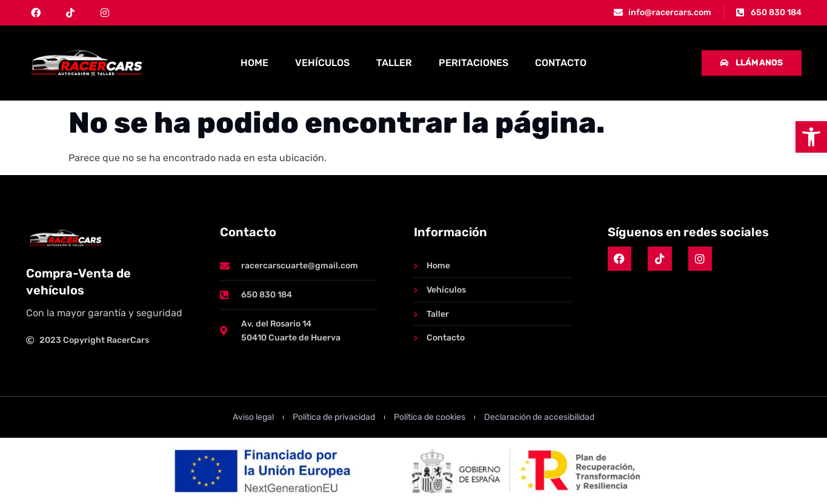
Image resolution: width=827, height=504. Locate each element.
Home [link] (254, 63)
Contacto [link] (561, 63)
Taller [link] (394, 63)
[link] (811, 137)
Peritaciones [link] (473, 63)
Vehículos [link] (322, 63)
